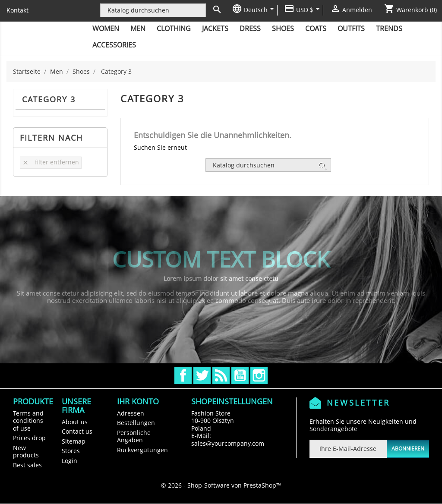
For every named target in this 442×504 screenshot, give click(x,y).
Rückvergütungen (142, 450)
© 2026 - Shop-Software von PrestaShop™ (221, 485)
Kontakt (17, 10)
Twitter (202, 375)
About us (75, 422)
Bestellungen (136, 423)
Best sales (27, 465)
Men (138, 28)
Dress (250, 28)
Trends (389, 28)
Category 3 (49, 99)
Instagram (259, 375)
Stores (71, 451)
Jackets (215, 28)
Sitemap (74, 441)
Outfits (351, 28)
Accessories (114, 45)
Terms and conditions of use (28, 421)
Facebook (183, 375)
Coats (316, 28)
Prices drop (29, 438)
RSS (221, 375)
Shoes (283, 28)
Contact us (77, 431)
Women (106, 28)
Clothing (174, 28)
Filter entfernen (51, 162)
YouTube (240, 375)
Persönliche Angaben (134, 436)
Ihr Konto (138, 401)
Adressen (131, 413)
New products (26, 452)
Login (69, 461)
